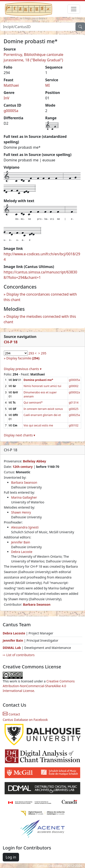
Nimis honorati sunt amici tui (42, 386)
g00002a (74, 392)
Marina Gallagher (24, 497)
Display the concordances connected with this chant (40, 297)
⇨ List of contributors (19, 655)
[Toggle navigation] (74, 9)
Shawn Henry (21, 512)
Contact (11, 714)
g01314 (74, 403)
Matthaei (11, 85)
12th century (23, 467)
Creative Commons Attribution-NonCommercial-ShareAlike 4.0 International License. (39, 686)
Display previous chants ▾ (23, 369)
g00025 (74, 409)
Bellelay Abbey (34, 461)
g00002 (74, 386)
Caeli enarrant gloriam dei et (42, 415)
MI (48, 85)
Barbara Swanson (24, 482)
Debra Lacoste (22, 552)
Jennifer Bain (21, 542)
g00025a (74, 415)
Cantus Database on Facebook (25, 720)
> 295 (42, 353)
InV (6, 98)
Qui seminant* (33, 403)
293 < (33, 353)
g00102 (74, 425)
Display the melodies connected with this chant (40, 319)
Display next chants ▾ (19, 435)
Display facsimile (23, 358)
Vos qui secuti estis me (38, 425)
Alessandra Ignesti (25, 527)
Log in (11, 857)
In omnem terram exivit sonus (43, 409)
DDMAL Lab (12, 648)
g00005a (11, 111)
